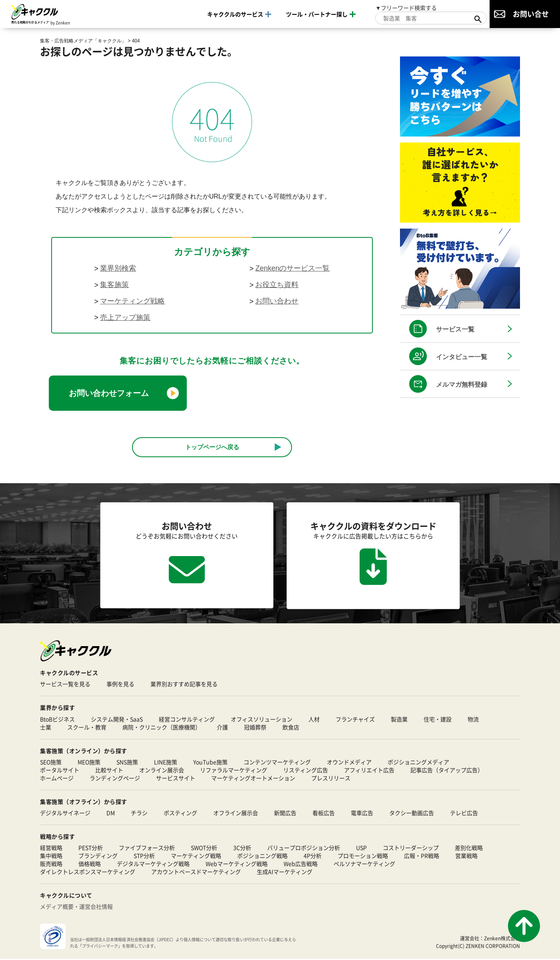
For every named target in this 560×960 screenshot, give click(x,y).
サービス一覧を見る (65, 685)
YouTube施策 (210, 763)
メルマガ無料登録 (462, 385)
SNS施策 (127, 763)
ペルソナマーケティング (364, 865)
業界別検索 (118, 268)
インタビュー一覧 (462, 357)
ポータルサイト (60, 771)
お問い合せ (531, 14)
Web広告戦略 (301, 865)
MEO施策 (89, 763)
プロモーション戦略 (363, 857)
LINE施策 (166, 763)
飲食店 (291, 728)
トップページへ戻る (212, 447)
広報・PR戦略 (422, 857)
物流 (473, 720)
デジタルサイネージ (65, 814)
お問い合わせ (277, 301)
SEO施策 (51, 763)
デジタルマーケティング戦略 (153, 865)
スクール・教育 (87, 728)
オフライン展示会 (236, 814)
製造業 (399, 720)
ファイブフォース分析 (147, 849)
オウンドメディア (349, 763)
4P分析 (313, 857)
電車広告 (362, 814)
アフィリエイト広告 (369, 771)
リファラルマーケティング (234, 771)
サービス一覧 (455, 329)
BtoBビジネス (57, 720)
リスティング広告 (306, 771)
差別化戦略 (469, 849)
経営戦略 (51, 849)
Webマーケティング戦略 (237, 865)
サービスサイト (176, 779)
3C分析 (242, 849)
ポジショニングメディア (418, 763)
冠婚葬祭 (255, 728)
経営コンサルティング (187, 720)
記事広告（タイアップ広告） (447, 771)
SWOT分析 (204, 849)
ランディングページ (115, 779)
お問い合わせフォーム (109, 393)
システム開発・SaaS (117, 720)
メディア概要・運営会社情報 (76, 908)
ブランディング (98, 857)
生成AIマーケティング (285, 873)
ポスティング (180, 814)
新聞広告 (285, 814)
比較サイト (109, 771)
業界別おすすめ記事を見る (184, 685)
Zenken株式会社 (502, 939)
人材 (314, 720)
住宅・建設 (438, 720)
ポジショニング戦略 (262, 857)
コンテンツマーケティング (277, 763)
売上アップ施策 (125, 317)
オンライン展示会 (162, 771)
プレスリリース (331, 779)
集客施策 (114, 285)
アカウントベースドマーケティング (196, 873)
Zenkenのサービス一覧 (292, 268)
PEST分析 (91, 849)
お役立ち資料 (277, 285)
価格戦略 (90, 865)
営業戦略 (466, 857)
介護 (222, 728)
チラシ (139, 814)
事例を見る (120, 685)
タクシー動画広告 (412, 814)
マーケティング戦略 (132, 301)
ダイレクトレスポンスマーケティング (88, 873)
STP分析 (144, 857)
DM (111, 814)
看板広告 (324, 814)
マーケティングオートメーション (253, 779)
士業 (46, 728)
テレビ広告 (464, 814)
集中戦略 (51, 857)
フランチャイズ (355, 720)
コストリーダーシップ (411, 849)
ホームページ (57, 779)
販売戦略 (51, 865)
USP (361, 849)
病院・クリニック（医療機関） (162, 728)
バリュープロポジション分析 (304, 849)
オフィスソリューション (262, 720)
